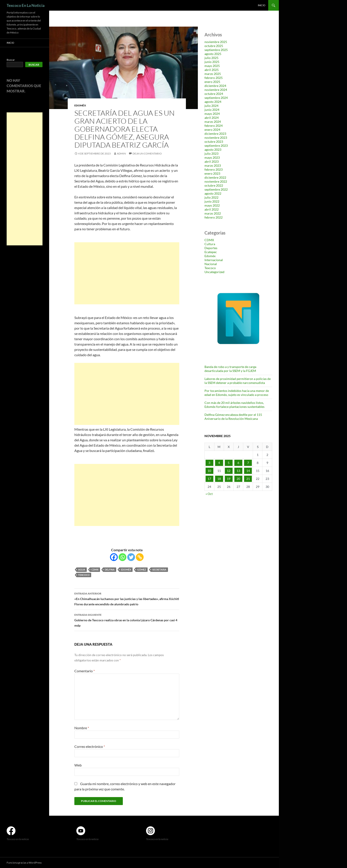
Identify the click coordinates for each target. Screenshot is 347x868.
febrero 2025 (214, 78)
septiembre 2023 (216, 146)
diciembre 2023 (215, 134)
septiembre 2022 (216, 189)
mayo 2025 (212, 66)
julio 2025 (211, 58)
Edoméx (80, 105)
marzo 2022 (213, 213)
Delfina (110, 570)
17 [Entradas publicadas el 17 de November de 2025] (209, 479)
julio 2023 (211, 153)
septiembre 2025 (216, 50)
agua (82, 570)
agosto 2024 (213, 102)
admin (121, 153)
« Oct (209, 494)
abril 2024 (212, 118)
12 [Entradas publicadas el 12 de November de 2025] (229, 471)
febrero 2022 (214, 217)
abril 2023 (212, 161)
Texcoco (84, 575)
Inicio (262, 5)
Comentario (85, 671)
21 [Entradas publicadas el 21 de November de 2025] (248, 479)
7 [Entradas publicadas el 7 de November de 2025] (248, 463)
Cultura (210, 244)
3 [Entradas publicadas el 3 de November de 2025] (209, 463)
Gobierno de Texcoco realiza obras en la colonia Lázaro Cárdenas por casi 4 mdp (127, 620)
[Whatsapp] (122, 557)
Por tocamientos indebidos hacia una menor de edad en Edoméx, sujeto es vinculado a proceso (237, 393)
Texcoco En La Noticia (26, 5)
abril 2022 (212, 209)
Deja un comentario (147, 153)
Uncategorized (214, 272)
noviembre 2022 (216, 181)
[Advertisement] (127, 273)
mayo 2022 (212, 205)
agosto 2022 (213, 193)
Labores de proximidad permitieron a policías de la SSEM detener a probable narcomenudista (238, 381)
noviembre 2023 (216, 138)
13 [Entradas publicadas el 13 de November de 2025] (238, 471)
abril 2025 (212, 70)
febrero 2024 (214, 126)
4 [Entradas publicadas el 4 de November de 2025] (219, 463)
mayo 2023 (212, 157)
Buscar (11, 60)
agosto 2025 (213, 54)
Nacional (211, 264)
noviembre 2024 (216, 90)
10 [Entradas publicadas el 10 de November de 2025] (209, 471)
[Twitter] (131, 557)
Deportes (211, 248)
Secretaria (159, 570)
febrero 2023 (214, 169)
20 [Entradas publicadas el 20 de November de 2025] (238, 479)
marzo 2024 (213, 122)
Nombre (82, 728)
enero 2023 (212, 173)
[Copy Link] (140, 557)
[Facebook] (114, 557)
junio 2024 (212, 110)
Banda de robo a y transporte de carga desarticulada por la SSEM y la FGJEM (230, 369)
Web (78, 765)
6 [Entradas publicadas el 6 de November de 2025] (238, 463)
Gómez (142, 570)
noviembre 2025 (216, 42)
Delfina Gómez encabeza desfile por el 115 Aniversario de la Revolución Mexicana (233, 417)
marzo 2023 (213, 165)
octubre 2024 (214, 94)
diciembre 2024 (215, 86)
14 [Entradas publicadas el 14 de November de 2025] (248, 471)
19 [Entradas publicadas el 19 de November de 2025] (229, 479)
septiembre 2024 (216, 98)
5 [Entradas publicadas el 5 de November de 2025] (229, 463)
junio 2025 (212, 62)
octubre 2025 (214, 46)
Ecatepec (211, 252)
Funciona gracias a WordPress (24, 863)
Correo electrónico (90, 746)
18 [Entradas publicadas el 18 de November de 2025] (219, 479)
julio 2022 (211, 197)
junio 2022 (212, 201)
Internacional (214, 260)
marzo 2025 (213, 74)
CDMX (95, 570)
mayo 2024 (212, 114)
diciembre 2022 (215, 177)
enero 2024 (212, 130)
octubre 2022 (214, 185)
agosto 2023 (213, 150)
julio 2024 (211, 106)
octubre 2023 (214, 142)
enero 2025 (212, 82)
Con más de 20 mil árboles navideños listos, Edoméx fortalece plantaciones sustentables (234, 405)
